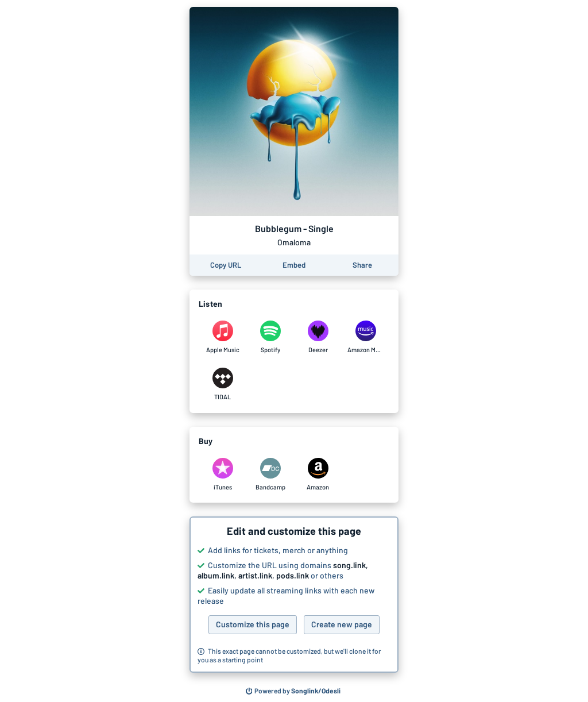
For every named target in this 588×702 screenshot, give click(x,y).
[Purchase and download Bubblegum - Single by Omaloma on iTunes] (223, 475)
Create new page (342, 624)
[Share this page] (362, 265)
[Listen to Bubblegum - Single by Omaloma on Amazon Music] (365, 337)
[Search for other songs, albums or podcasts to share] (293, 691)
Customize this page (253, 624)
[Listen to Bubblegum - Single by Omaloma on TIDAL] (223, 384)
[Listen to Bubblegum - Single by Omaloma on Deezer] (318, 337)
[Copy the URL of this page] (226, 265)
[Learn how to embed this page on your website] (294, 265)
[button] (294, 595)
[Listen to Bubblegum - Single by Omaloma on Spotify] (270, 337)
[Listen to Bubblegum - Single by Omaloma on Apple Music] (223, 337)
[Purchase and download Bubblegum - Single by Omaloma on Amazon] (318, 475)
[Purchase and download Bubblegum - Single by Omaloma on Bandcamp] (270, 475)
